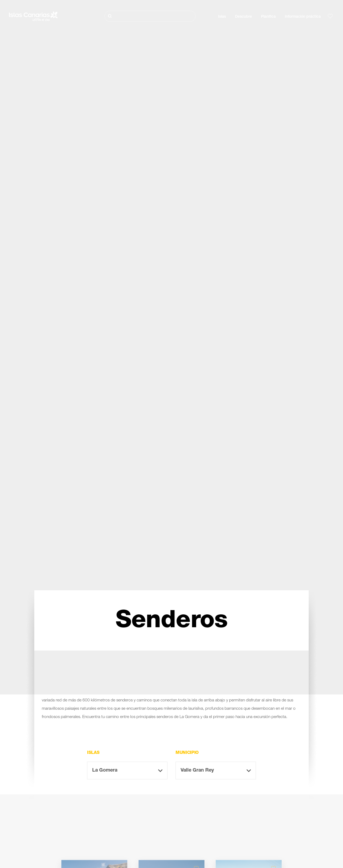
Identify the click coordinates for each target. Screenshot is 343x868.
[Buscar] (150, 16)
